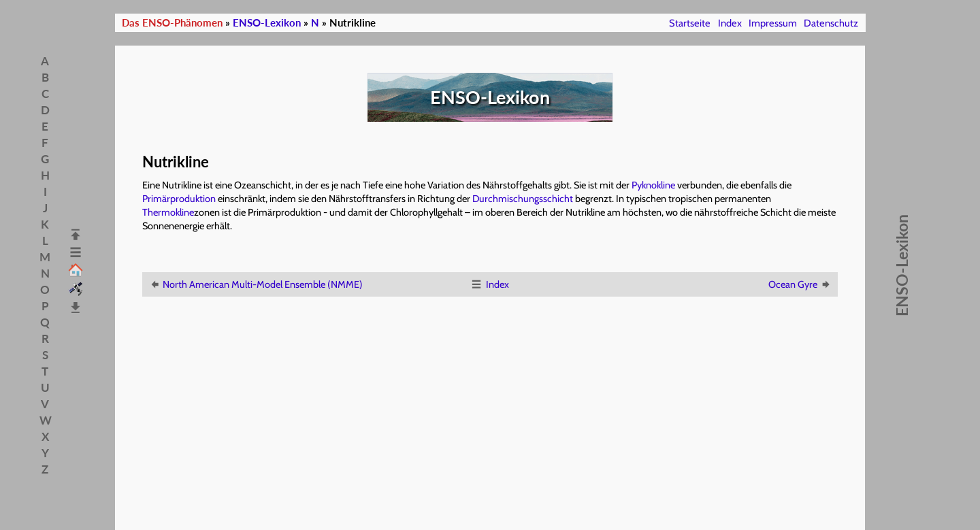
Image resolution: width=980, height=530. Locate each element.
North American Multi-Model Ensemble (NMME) (256, 284)
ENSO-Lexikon (267, 23)
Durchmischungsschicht (523, 199)
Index (730, 23)
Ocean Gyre (800, 284)
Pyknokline (653, 185)
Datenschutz (831, 23)
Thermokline (168, 212)
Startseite (690, 23)
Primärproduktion (179, 199)
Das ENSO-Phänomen (172, 23)
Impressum (773, 23)
